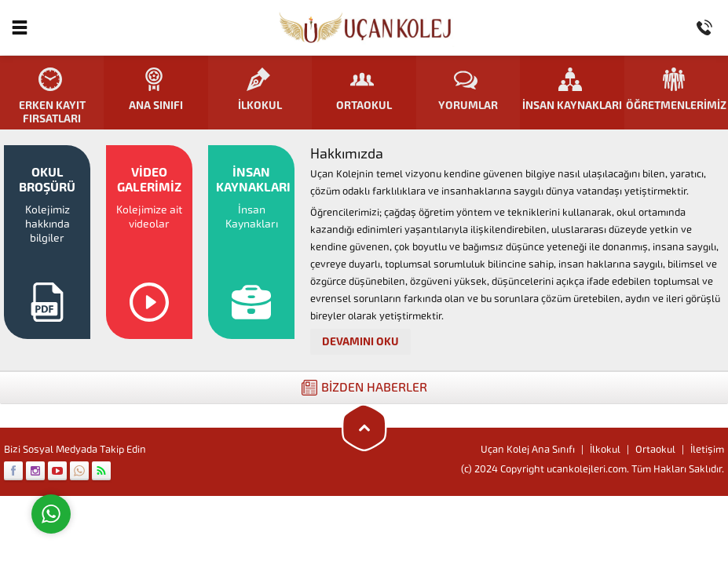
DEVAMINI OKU (360, 342)
